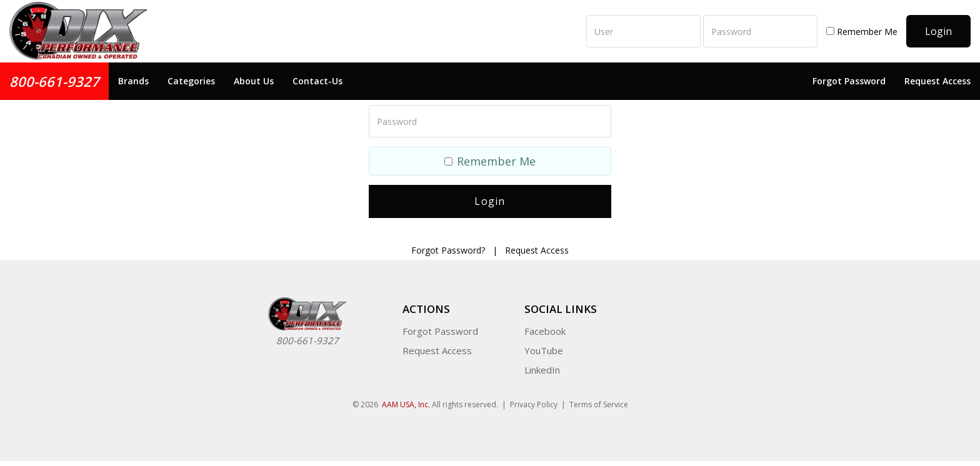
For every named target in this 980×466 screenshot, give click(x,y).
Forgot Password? (448, 246)
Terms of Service (599, 400)
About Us (254, 81)
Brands (133, 81)
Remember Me (862, 32)
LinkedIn (542, 365)
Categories (191, 81)
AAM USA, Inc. (406, 400)
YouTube (544, 346)
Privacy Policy (534, 400)
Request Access (937, 81)
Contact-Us (317, 81)
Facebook (545, 327)
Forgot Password (849, 81)
